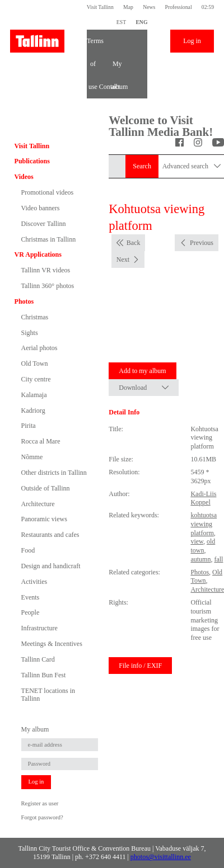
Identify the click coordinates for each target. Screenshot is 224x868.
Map (128, 7)
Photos (24, 301)
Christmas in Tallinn (49, 239)
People (31, 612)
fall (218, 559)
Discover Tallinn (44, 224)
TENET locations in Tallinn (48, 695)
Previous (202, 243)
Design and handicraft (51, 566)
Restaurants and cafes (50, 535)
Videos (24, 177)
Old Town (35, 364)
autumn (200, 559)
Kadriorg (33, 411)
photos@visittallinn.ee (161, 857)
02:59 (208, 7)
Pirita (29, 426)
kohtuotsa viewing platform (204, 524)
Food (28, 550)
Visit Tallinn (100, 7)
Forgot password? (42, 817)
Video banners (41, 208)
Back (134, 243)
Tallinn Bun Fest (44, 675)
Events (31, 597)
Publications (32, 161)
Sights (30, 333)
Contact (105, 87)
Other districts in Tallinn (54, 473)
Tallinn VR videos (46, 270)
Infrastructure (39, 628)
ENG (141, 22)
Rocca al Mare (41, 441)
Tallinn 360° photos (48, 286)
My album (117, 68)
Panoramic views (44, 519)
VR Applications (38, 254)
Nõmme (32, 457)
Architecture (38, 504)
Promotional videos (48, 192)
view (197, 541)
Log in (192, 41)
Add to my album (142, 371)
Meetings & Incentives (52, 644)
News (149, 7)
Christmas (35, 317)
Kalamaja (34, 395)
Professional (179, 7)
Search (142, 166)
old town (203, 546)
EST (121, 22)
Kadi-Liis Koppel (203, 498)
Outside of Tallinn (46, 488)
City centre (36, 379)
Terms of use (93, 45)
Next (123, 260)
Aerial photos (39, 348)
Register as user (40, 803)
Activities (34, 582)
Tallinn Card (38, 659)
